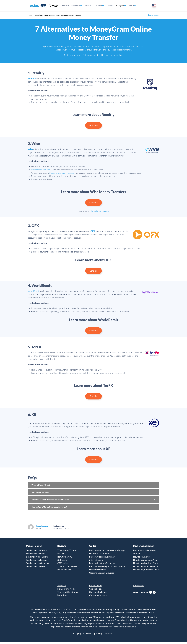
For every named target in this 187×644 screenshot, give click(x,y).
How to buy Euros (141, 558)
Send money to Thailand (37, 558)
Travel (109, 6)
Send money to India (36, 555)
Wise (30, 149)
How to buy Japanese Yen (145, 562)
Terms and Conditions (68, 594)
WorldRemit (33, 292)
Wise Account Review (67, 568)
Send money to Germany (37, 565)
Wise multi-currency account (62, 173)
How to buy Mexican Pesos (146, 565)
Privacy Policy (96, 587)
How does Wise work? (99, 555)
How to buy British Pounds (146, 568)
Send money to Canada (37, 552)
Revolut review (64, 571)
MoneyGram (80, 46)
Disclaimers (153, 15)
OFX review (63, 565)
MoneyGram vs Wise (99, 211)
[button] (93, 487)
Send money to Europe (36, 562)
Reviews (88, 6)
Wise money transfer (41, 170)
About (131, 6)
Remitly (32, 78)
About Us (62, 587)
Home (30, 15)
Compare (120, 6)
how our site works (127, 628)
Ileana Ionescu (42, 528)
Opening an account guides (102, 575)
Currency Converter (98, 597)
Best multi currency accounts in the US (107, 568)
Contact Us (138, 587)
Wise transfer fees (98, 571)
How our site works (66, 591)
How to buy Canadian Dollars (147, 571)
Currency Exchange (98, 594)
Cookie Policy (96, 591)
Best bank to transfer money (102, 565)
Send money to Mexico (37, 568)
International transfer (71, 6)
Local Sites (62, 597)
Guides (99, 6)
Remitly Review (65, 558)
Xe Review (62, 562)
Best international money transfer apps (107, 552)
